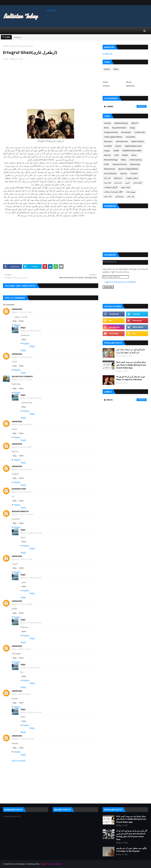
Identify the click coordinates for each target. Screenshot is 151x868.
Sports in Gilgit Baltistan (128, 169)
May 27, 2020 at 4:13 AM (32, 331)
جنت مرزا (118, 183)
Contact (106, 86)
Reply (15, 321)
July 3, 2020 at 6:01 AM (31, 668)
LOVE (116, 155)
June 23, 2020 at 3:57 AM (23, 559)
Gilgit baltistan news (133, 146)
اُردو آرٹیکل (118, 178)
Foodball (108, 146)
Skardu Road (109, 169)
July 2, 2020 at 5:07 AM (22, 649)
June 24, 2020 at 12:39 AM (32, 533)
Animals (107, 123)
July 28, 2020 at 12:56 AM (32, 712)
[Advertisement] (51, 85)
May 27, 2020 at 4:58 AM (23, 357)
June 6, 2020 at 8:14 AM (22, 469)
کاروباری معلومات (111, 187)
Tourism (134, 173)
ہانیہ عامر (108, 196)
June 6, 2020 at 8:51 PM (22, 492)
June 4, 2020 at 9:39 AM (22, 424)
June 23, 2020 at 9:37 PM (32, 398)
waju (7, 59)
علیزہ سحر (138, 183)
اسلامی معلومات (132, 178)
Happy (107, 151)
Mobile (125, 155)
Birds (106, 128)
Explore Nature (138, 141)
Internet (107, 155)
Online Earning (136, 160)
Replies (17, 325)
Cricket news (140, 132)
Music (116, 69)
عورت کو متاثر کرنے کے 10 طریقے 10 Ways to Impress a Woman (131, 378)
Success (124, 173)
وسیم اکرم (119, 196)
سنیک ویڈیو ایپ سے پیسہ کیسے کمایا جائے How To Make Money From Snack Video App (131, 365)
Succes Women (110, 173)
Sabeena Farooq (120, 164)
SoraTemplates (19, 864)
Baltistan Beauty (121, 123)
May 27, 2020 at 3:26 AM (23, 312)
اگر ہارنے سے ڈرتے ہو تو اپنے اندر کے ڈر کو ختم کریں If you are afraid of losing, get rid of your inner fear (132, 835)
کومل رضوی (126, 187)
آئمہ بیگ (107, 178)
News (123, 160)
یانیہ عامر (131, 196)
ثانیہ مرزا (107, 183)
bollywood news (111, 132)
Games (107, 69)
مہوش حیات (131, 192)
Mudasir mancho (20, 511)
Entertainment (122, 141)
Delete (21, 321)
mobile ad (51, 10)
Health (116, 151)
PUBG (107, 164)
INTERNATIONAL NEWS (132, 151)
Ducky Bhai (131, 137)
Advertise (130, 86)
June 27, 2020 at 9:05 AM (23, 604)
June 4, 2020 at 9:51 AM (22, 447)
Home (6, 46)
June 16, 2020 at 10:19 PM (23, 514)
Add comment (19, 761)
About (129, 82)
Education (108, 141)
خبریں (128, 183)
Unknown (17, 309)
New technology (111, 160)
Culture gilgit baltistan (113, 137)
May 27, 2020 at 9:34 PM (23, 379)
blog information (119, 128)
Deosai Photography (22, 377)
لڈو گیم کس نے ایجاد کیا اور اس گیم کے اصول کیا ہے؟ (131, 351)
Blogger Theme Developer (51, 864)
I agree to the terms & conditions (120, 282)
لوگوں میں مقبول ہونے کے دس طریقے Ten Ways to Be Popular (131, 850)
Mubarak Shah (19, 489)
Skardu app (135, 164)
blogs (132, 128)
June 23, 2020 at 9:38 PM (32, 578)
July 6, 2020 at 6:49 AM (22, 694)
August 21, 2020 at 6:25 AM (24, 739)
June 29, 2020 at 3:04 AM (32, 623)
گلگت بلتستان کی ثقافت (113, 192)
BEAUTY (135, 123)
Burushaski (126, 132)
